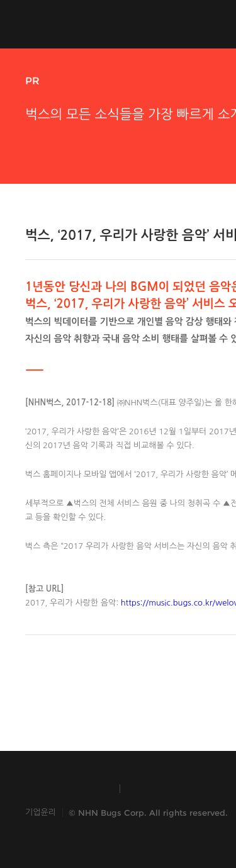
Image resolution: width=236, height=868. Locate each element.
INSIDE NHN (66, 789)
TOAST (160, 789)
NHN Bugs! (72, 24)
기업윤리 (41, 812)
